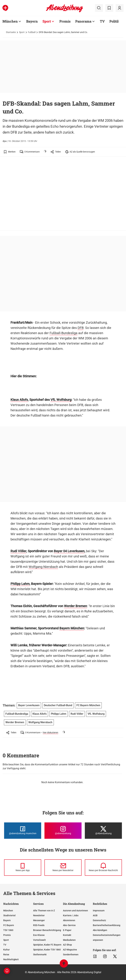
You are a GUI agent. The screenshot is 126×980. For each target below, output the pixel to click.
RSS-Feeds (39, 925)
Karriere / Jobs (71, 915)
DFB (81, 328)
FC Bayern (9, 925)
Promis (7, 935)
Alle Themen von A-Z (44, 911)
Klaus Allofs (19, 400)
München (8, 911)
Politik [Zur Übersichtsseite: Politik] (115, 21)
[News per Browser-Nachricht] (103, 868)
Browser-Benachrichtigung (47, 930)
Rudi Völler (18, 551)
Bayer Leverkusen (29, 705)
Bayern (7, 920)
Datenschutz (99, 920)
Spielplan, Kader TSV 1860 (47, 950)
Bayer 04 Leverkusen (69, 551)
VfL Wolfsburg (61, 400)
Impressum (99, 911)
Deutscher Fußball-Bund (58, 705)
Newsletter (39, 915)
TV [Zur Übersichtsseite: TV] (102, 21)
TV (5, 945)
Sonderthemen (71, 954)
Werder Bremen (75, 606)
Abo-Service (69, 925)
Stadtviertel (9, 915)
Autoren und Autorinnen (75, 911)
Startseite (11, 32)
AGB (95, 915)
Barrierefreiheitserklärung (107, 925)
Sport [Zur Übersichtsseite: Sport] (47, 21)
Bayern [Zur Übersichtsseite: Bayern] (32, 21)
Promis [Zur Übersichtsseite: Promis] (65, 21)
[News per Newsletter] (63, 868)
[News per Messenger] (23, 868)
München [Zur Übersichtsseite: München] (10, 21)
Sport (22, 32)
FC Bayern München (88, 705)
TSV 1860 (8, 930)
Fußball (32, 32)
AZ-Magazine (70, 950)
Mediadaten (69, 940)
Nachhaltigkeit (11, 959)
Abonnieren (69, 920)
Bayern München (72, 628)
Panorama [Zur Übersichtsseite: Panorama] (83, 21)
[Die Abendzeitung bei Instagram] (63, 831)
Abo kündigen (100, 930)
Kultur (6, 950)
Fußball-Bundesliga (63, 333)
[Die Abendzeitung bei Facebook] (23, 831)
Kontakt (67, 935)
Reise (6, 954)
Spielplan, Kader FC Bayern (47, 945)
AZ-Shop (67, 945)
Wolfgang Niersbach (43, 567)
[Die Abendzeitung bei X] (103, 831)
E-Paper (67, 930)
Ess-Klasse (39, 935)
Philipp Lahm (20, 584)
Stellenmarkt (40, 954)
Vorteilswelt (39, 940)
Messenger (39, 920)
